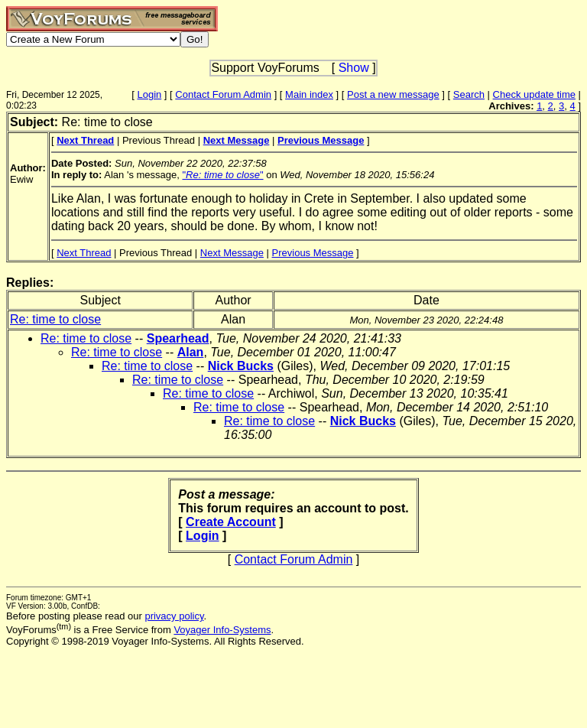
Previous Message (313, 253)
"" (222, 175)
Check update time (534, 94)
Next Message (232, 253)
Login (149, 94)
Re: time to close (55, 319)
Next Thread (84, 253)
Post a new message (393, 94)
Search (469, 94)
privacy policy (174, 616)
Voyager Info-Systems (222, 630)
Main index (309, 94)
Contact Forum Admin (223, 94)
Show (354, 68)
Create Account (231, 522)
